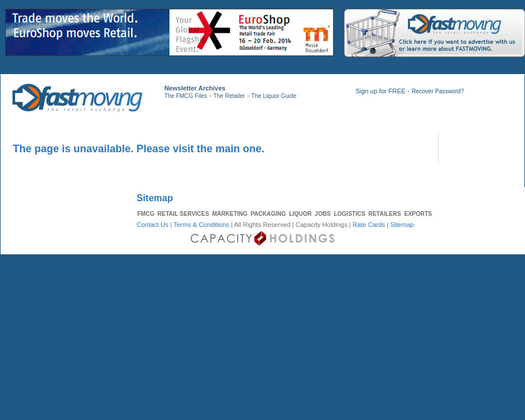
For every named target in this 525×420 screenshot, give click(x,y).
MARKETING (230, 214)
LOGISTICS (349, 214)
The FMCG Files (186, 96)
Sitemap (402, 225)
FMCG (146, 214)
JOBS (323, 214)
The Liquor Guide (274, 96)
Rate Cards (369, 225)
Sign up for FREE (380, 91)
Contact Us (152, 225)
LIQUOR (300, 214)
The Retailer (229, 96)
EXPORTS (418, 214)
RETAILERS (384, 214)
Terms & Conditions (201, 225)
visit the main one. (218, 149)
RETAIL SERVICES (183, 214)
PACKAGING (268, 214)
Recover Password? (438, 91)
